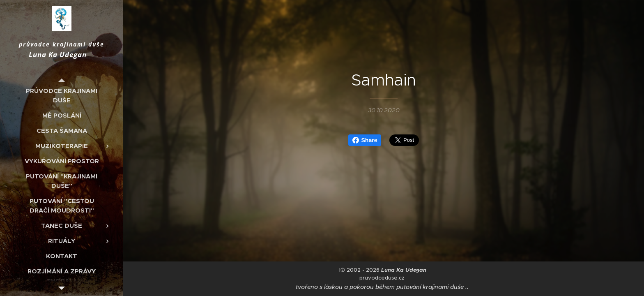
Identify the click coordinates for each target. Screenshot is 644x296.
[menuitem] (62, 95)
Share (365, 140)
